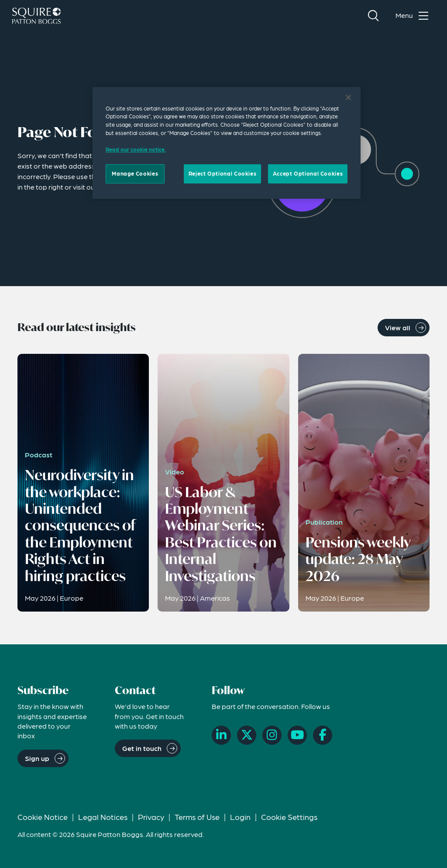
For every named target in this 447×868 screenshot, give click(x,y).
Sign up (37, 758)
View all (398, 327)
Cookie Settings (289, 817)
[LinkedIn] (221, 735)
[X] (247, 735)
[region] (227, 143)
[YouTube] (297, 735)
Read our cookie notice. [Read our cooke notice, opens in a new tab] (136, 149)
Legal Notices (103, 817)
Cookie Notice (43, 817)
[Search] (373, 16)
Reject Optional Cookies (222, 173)
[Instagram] (272, 735)
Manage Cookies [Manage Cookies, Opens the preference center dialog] (135, 173)
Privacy (151, 817)
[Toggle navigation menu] (414, 16)
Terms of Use (197, 817)
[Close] (348, 97)
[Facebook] (323, 735)
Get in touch (142, 748)
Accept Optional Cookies (308, 173)
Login (240, 817)
